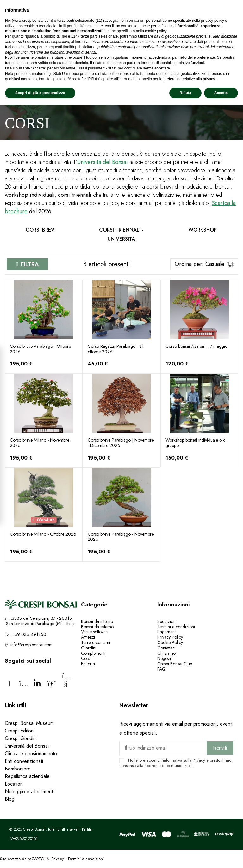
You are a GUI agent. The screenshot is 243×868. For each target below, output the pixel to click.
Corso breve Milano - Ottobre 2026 (43, 534)
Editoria (88, 664)
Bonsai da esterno (97, 627)
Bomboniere (18, 769)
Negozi (164, 658)
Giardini (89, 648)
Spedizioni (167, 621)
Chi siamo (166, 653)
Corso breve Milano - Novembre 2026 (40, 443)
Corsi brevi (41, 230)
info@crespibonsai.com (31, 645)
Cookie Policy (170, 642)
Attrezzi (88, 637)
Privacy (199, 760)
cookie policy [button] (156, 31)
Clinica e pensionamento (31, 753)
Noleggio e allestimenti (29, 791)
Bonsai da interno (97, 621)
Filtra (30, 264)
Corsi (86, 658)
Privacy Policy (170, 637)
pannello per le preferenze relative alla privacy (176, 79)
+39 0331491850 (28, 634)
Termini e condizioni (176, 627)
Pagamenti (167, 632)
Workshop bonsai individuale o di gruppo (196, 443)
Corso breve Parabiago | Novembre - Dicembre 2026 (121, 443)
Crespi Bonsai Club (175, 664)
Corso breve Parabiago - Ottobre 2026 (40, 349)
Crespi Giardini (21, 738)
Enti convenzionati (24, 761)
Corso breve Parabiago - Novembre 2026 (121, 537)
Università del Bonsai (27, 746)
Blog (10, 799)
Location (14, 784)
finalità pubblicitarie (79, 47)
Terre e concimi (96, 642)
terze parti (89, 36)
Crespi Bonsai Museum (29, 723)
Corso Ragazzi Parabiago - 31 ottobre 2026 (116, 349)
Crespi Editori (19, 731)
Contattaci (166, 648)
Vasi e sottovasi (95, 632)
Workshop (202, 230)
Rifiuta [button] (185, 93)
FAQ (162, 669)
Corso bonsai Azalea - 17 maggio (196, 346)
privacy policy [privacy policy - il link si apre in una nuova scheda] (213, 21)
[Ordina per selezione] (204, 264)
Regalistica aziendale (27, 776)
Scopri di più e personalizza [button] (40, 93)
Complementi (93, 653)
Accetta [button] (221, 93)
